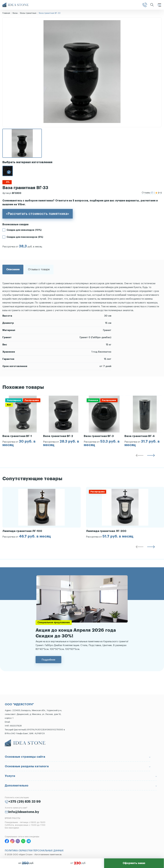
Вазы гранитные (28, 13)
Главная (6, 13)
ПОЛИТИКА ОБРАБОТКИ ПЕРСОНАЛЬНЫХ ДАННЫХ (34, 851)
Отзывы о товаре (39, 269)
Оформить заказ (134, 863)
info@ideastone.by (24, 812)
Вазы (15, 13)
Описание (13, 269)
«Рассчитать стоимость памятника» (38, 214)
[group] (23, 421)
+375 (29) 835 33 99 (25, 802)
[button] (139, 456)
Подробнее (48, 660)
